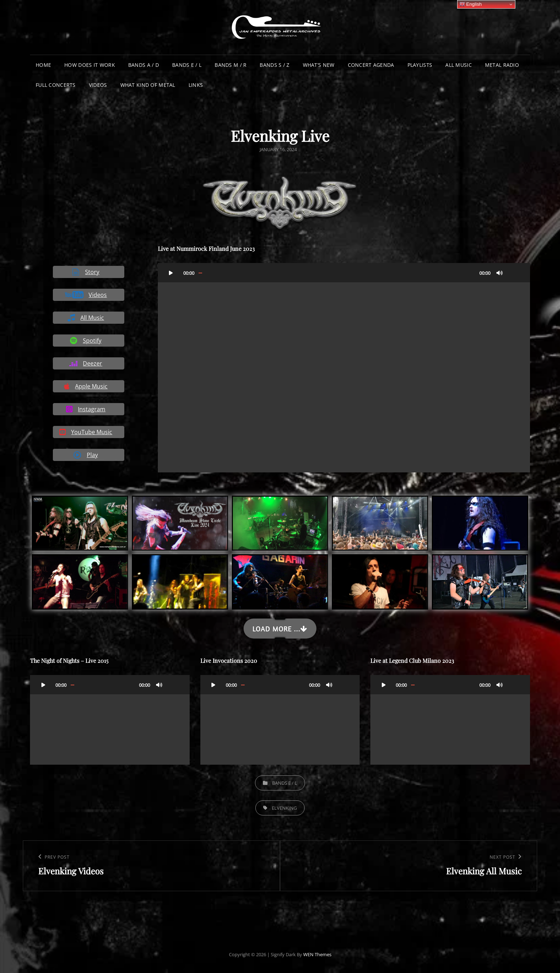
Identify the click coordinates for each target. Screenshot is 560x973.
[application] (344, 368)
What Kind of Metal (148, 85)
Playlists (420, 65)
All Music (459, 65)
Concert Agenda (371, 65)
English (471, 4)
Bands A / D (144, 65)
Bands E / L (187, 65)
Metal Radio (502, 65)
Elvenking (284, 808)
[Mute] (500, 273)
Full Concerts (56, 85)
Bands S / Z (274, 65)
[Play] (171, 273)
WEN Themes (317, 954)
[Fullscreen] (514, 273)
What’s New (319, 65)
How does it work (90, 65)
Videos (98, 85)
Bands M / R (231, 65)
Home (43, 65)
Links (196, 85)
